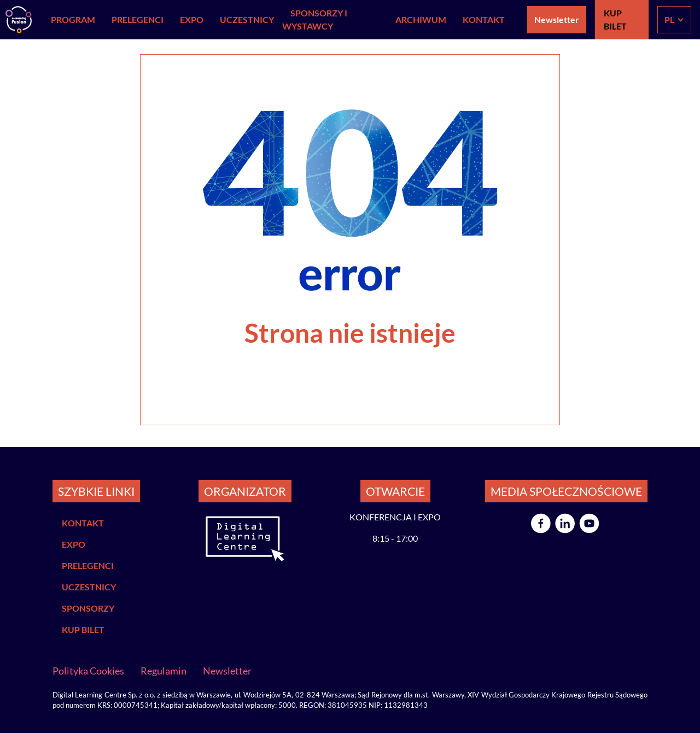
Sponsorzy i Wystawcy (315, 19)
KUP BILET (615, 19)
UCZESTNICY (89, 587)
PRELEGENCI (88, 565)
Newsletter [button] (557, 19)
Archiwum (421, 19)
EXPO (192, 19)
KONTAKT (83, 523)
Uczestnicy (247, 19)
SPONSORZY (88, 608)
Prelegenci (138, 19)
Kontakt (484, 19)
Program (73, 19)
